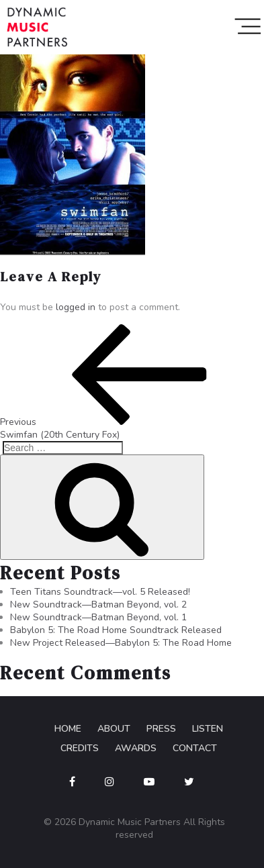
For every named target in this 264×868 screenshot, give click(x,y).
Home (68, 729)
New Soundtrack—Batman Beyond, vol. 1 (98, 617)
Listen (208, 729)
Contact (195, 748)
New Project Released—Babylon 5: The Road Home (121, 643)
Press (161, 729)
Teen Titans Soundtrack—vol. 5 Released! (100, 592)
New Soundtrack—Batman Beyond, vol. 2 (98, 605)
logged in (76, 307)
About (114, 729)
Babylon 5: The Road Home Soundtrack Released (116, 630)
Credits (80, 748)
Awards (136, 748)
